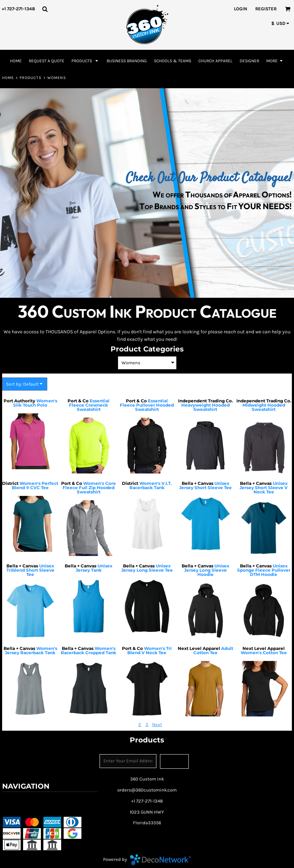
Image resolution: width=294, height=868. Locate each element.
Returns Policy (67, 800)
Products (31, 78)
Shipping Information (26, 809)
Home (8, 78)
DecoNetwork (160, 860)
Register (266, 9)
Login (240, 9)
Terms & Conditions (25, 800)
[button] (45, 9)
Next (157, 724)
